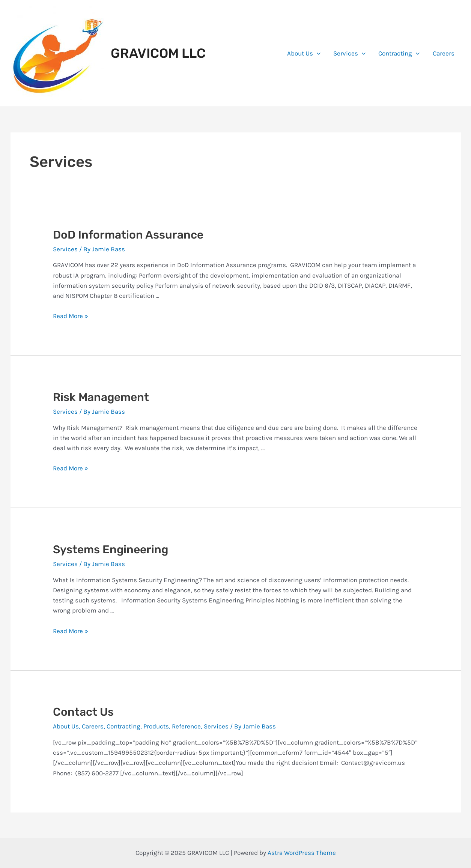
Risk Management (101, 397)
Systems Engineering (111, 550)
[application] (317, 53)
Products (156, 726)
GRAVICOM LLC (158, 53)
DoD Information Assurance (128, 235)
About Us (304, 53)
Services (349, 53)
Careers (444, 53)
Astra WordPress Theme (302, 853)
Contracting (399, 53)
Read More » (71, 316)
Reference (186, 726)
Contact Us (83, 712)
